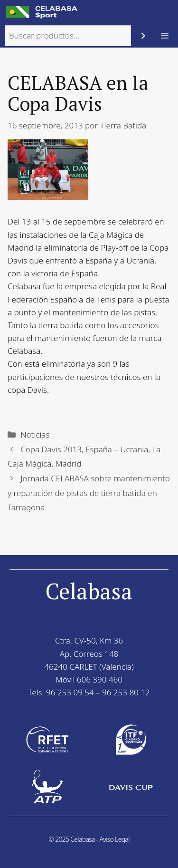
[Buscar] (143, 36)
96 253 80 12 (126, 692)
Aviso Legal (115, 839)
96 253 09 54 (70, 692)
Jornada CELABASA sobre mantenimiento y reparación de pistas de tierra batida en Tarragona (89, 493)
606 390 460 (100, 679)
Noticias (35, 434)
